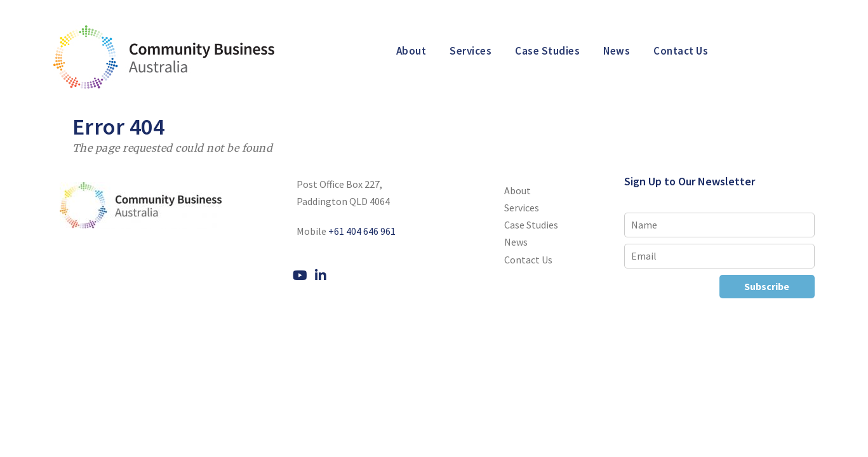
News (617, 51)
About (411, 51)
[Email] (719, 256)
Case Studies (547, 51)
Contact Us (681, 51)
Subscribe (767, 286)
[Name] (719, 225)
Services (471, 51)
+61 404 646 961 (362, 231)
